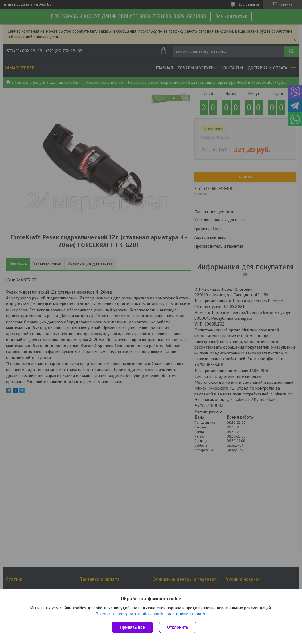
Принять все (132, 627)
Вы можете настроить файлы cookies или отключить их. (149, 614)
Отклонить (178, 627)
